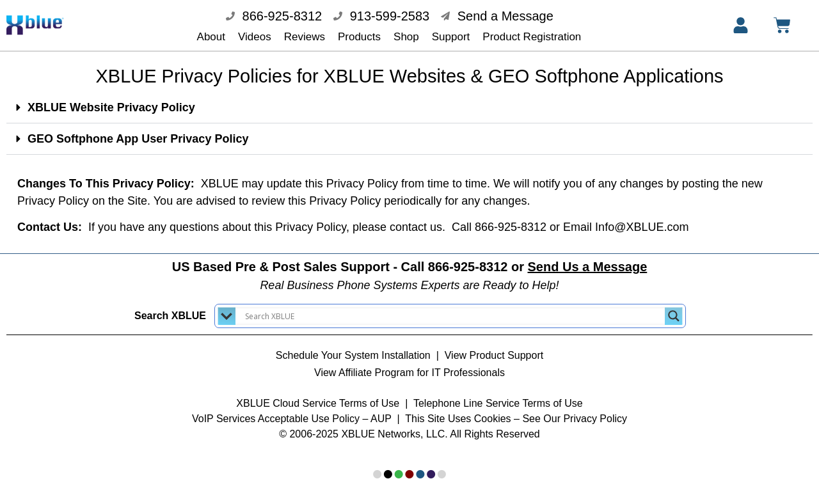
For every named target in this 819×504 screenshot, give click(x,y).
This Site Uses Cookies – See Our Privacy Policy (516, 410)
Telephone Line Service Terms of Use (498, 394)
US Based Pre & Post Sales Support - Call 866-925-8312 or (410, 258)
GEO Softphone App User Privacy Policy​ (138, 130)
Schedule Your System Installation (353, 346)
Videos (255, 37)
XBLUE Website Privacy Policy (111, 98)
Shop (406, 37)
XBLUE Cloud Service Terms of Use (318, 394)
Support (451, 37)
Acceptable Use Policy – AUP (326, 410)
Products (359, 37)
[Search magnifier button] (674, 307)
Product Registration (532, 37)
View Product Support (494, 346)
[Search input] (453, 307)
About (211, 37)
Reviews (305, 37)
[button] (409, 99)
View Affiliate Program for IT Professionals (409, 364)
